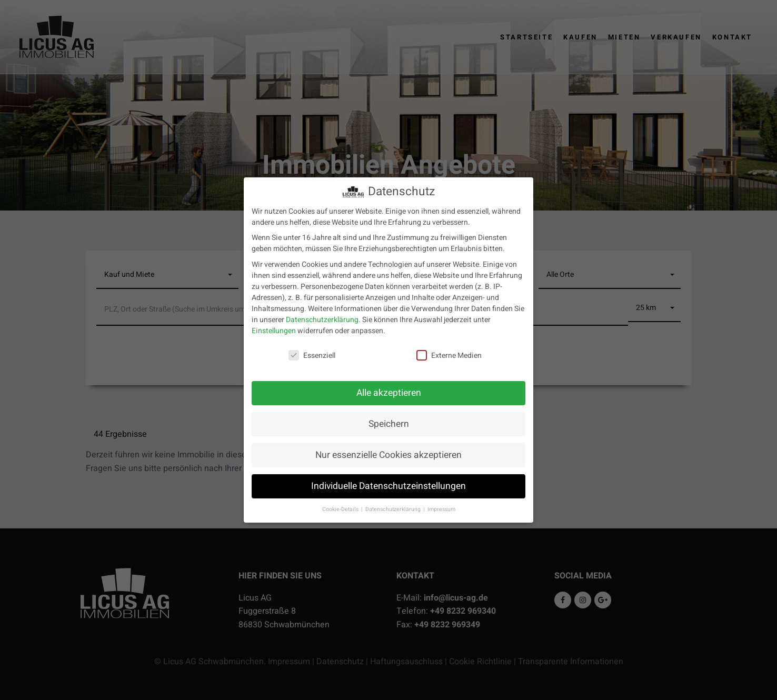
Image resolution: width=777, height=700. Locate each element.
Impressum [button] (441, 503)
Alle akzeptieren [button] (389, 388)
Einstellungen (274, 325)
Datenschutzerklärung (322, 314)
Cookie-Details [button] (341, 503)
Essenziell (312, 350)
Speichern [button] (389, 419)
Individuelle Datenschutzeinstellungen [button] (388, 481)
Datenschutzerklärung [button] (394, 503)
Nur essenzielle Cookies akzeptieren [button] (388, 450)
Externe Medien (449, 350)
